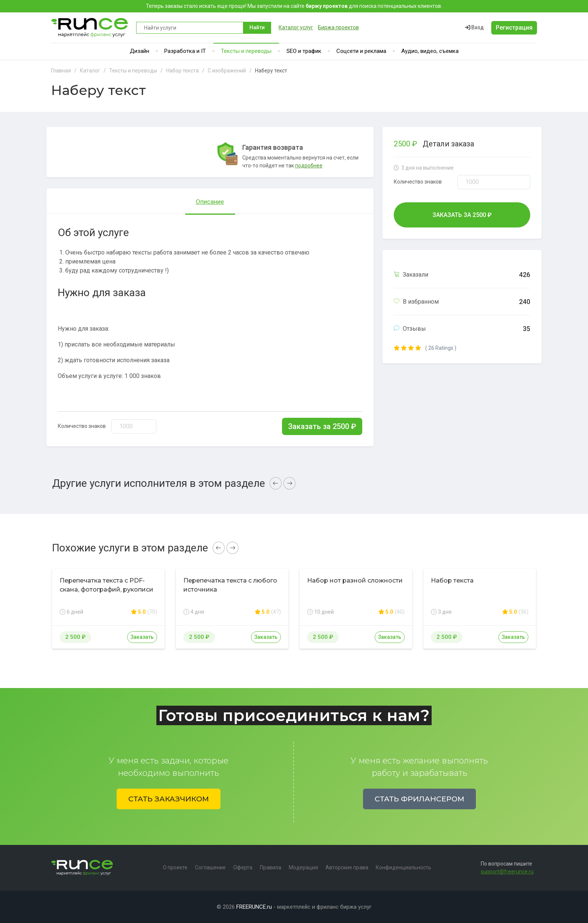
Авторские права (347, 867)
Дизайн (139, 51)
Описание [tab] (210, 202)
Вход (474, 27)
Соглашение (210, 867)
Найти (257, 27)
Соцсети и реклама (361, 51)
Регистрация (514, 28)
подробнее (309, 166)
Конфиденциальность (403, 867)
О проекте (175, 867)
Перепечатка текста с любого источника (230, 585)
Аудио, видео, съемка (430, 51)
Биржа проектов (338, 27)
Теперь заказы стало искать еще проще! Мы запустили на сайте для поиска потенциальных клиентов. (294, 6)
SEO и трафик (304, 51)
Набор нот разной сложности (355, 580)
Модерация (303, 867)
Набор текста (452, 580)
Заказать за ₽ (322, 426)
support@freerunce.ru (507, 872)
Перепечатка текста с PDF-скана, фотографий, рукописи (106, 585)
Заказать (142, 637)
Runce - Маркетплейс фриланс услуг (90, 28)
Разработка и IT (185, 51)
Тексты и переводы (246, 51)
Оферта (243, 867)
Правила (271, 867)
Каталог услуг (296, 27)
